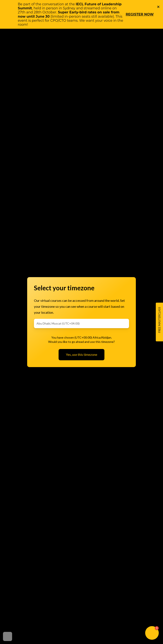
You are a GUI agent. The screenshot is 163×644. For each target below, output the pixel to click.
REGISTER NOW (140, 14)
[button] (152, 633)
